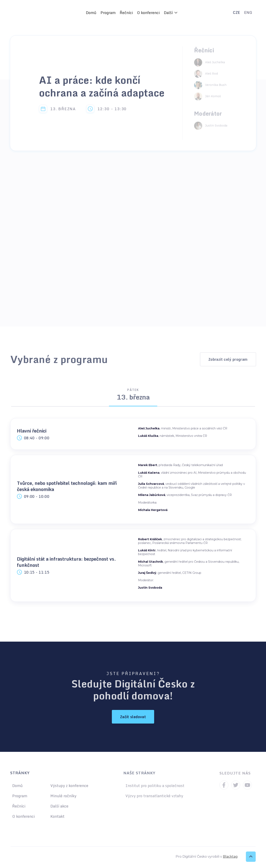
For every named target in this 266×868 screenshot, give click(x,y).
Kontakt (57, 816)
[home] (40, 13)
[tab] (133, 396)
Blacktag (229, 857)
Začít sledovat (133, 717)
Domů (91, 13)
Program (108, 13)
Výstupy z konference (69, 786)
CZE (236, 12)
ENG (248, 12)
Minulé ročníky (63, 796)
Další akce (59, 806)
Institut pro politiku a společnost (155, 786)
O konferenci (148, 13)
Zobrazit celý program (228, 359)
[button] (171, 13)
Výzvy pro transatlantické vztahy (154, 796)
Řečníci (126, 13)
